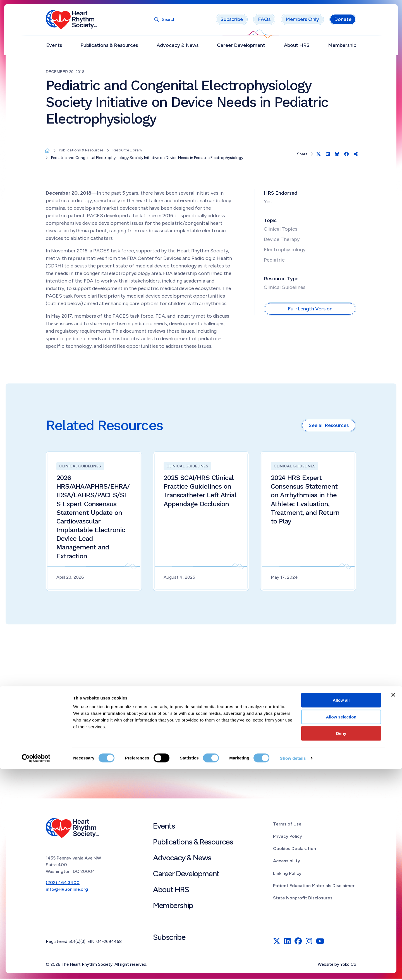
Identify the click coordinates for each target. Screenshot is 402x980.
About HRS (297, 47)
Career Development (241, 47)
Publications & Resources (109, 47)
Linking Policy (287, 875)
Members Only (302, 21)
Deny (341, 944)
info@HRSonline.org (67, 891)
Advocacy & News (178, 47)
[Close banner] (393, 906)
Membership (342, 47)
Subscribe (232, 21)
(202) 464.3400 (63, 884)
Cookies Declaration (295, 850)
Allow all (341, 911)
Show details (293, 969)
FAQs (264, 21)
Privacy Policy (288, 838)
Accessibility (287, 862)
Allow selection (341, 928)
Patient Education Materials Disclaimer (314, 887)
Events (54, 47)
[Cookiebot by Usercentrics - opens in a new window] (36, 969)
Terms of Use (287, 825)
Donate (343, 21)
